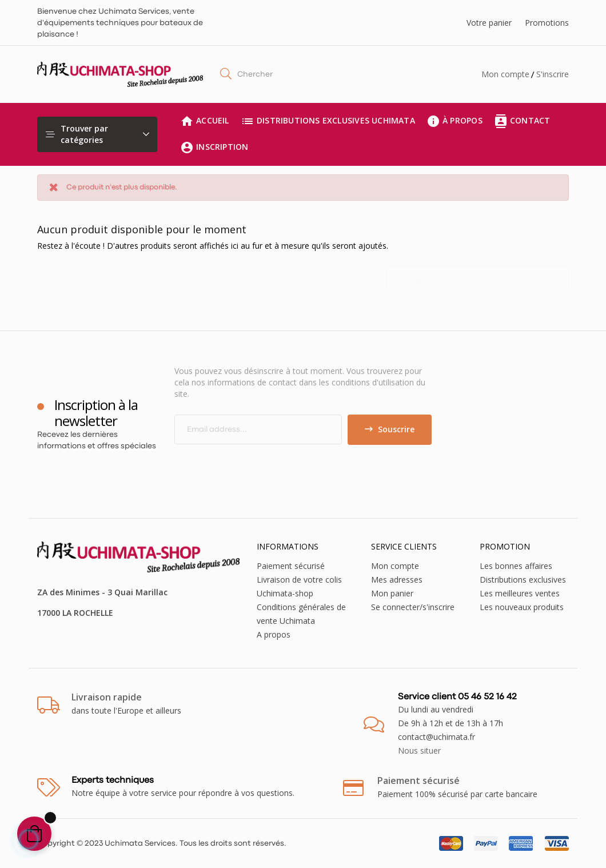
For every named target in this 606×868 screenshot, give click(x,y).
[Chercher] (477, 276)
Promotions (547, 23)
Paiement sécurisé (291, 566)
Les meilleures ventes (520, 593)
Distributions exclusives (523, 580)
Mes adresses (397, 580)
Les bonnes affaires (516, 566)
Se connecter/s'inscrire (413, 607)
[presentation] (270, 467)
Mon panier (392, 593)
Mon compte (505, 74)
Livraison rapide (107, 697)
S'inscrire (553, 74)
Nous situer (419, 750)
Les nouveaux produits (522, 607)
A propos (274, 634)
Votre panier (489, 23)
